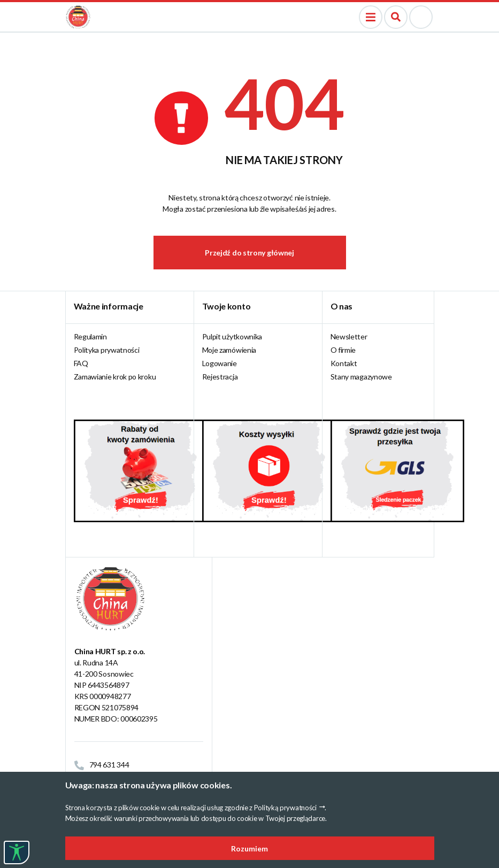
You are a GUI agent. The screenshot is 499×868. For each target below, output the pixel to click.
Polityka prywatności (107, 350)
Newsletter (349, 336)
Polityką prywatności (285, 808)
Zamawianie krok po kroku (115, 377)
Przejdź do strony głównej (249, 253)
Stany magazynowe (361, 377)
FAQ (81, 363)
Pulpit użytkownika (232, 336)
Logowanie (220, 363)
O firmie (343, 350)
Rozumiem (249, 848)
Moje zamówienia (229, 350)
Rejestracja (220, 377)
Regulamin (90, 336)
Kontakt (344, 363)
